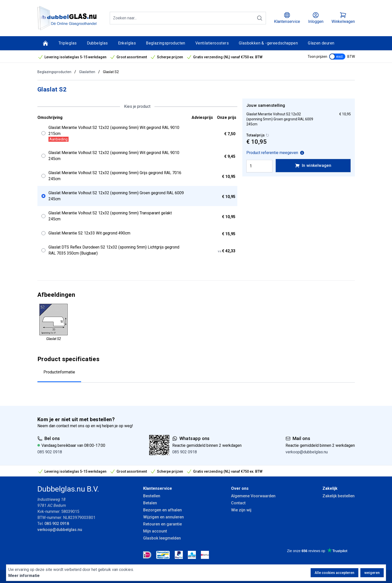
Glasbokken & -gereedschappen (268, 43)
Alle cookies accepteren (334, 573)
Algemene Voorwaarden (253, 496)
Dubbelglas (97, 43)
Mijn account (155, 531)
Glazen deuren (321, 43)
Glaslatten (87, 72)
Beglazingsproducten (166, 43)
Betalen (150, 503)
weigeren (372, 573)
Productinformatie (59, 372)
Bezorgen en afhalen (162, 510)
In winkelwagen (313, 166)
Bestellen (152, 496)
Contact (238, 503)
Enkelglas (127, 43)
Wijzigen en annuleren (163, 517)
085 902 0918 (50, 452)
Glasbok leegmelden (162, 538)
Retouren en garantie (162, 524)
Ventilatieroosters (212, 43)
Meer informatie (24, 576)
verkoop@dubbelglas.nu (307, 452)
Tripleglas (68, 43)
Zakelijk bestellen (339, 496)
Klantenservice (158, 488)
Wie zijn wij (241, 510)
